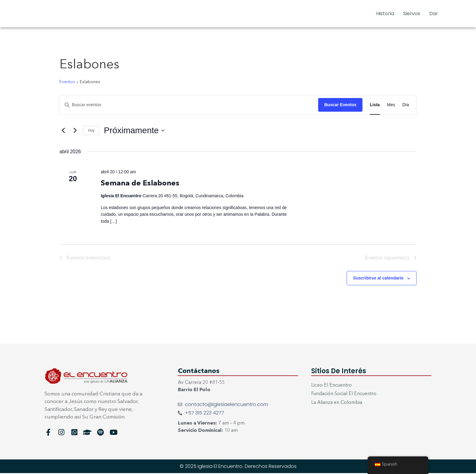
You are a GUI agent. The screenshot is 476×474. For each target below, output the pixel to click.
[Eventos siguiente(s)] (75, 130)
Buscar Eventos (340, 105)
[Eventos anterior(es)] (63, 130)
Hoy (91, 130)
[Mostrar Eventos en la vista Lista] (375, 105)
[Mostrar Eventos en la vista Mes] (391, 105)
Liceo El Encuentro (332, 386)
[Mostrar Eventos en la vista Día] (406, 105)
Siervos (412, 14)
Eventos (67, 82)
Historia (385, 14)
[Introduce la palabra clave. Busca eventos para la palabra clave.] (189, 105)
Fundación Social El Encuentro (344, 395)
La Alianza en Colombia (337, 404)
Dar (434, 14)
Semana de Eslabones (140, 184)
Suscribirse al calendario (378, 279)
